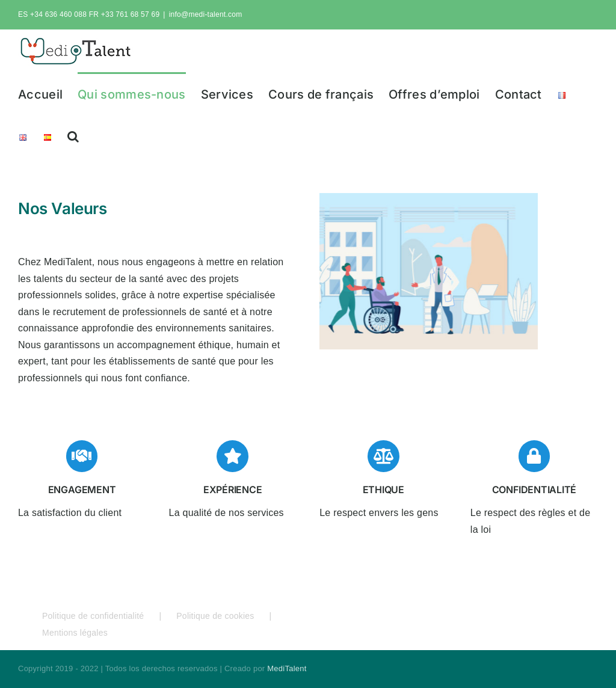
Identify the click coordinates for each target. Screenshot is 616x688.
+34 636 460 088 (58, 14)
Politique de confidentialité (93, 616)
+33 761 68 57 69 (131, 14)
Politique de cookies (215, 616)
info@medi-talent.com (206, 14)
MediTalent (287, 668)
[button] (73, 135)
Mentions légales (75, 633)
